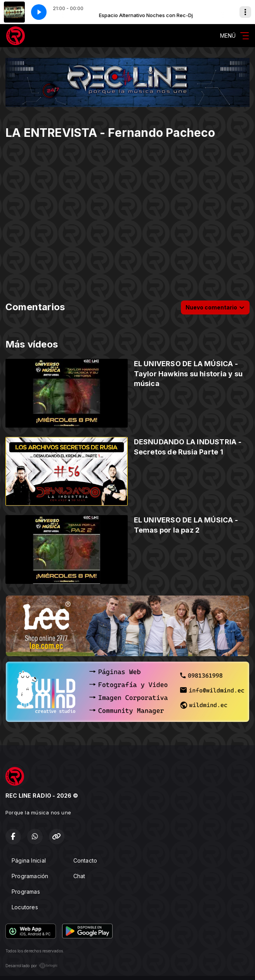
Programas (26, 892)
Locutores (25, 907)
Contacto (85, 860)
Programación (30, 876)
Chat (79, 876)
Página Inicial (29, 860)
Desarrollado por (32, 966)
